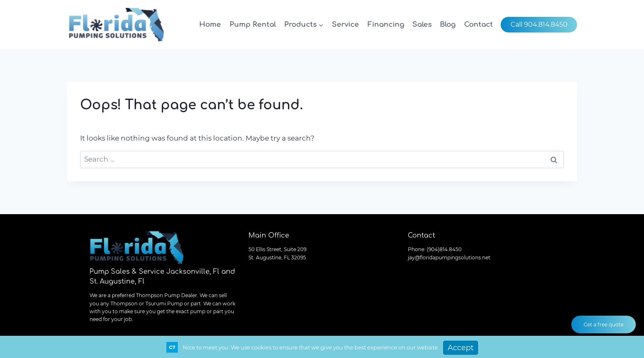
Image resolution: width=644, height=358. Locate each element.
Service (345, 24)
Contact (478, 24)
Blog (448, 24)
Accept (461, 348)
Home (210, 24)
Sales (422, 24)
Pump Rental (253, 24)
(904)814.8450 (444, 249)
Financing (386, 24)
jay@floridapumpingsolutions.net (449, 258)
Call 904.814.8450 (539, 24)
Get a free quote (604, 325)
